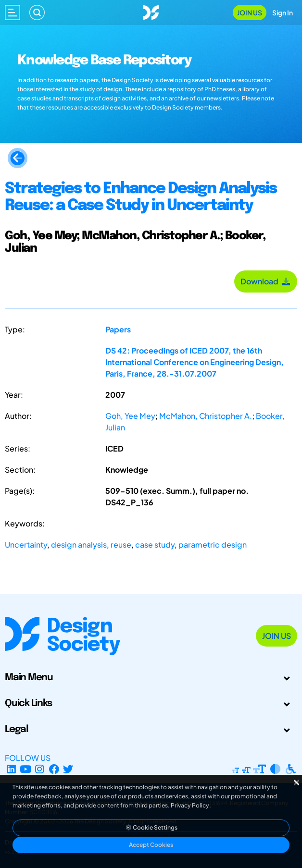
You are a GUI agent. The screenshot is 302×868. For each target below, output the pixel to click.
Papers (118, 329)
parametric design (213, 544)
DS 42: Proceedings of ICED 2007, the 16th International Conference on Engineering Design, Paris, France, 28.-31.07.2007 (195, 362)
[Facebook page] (54, 769)
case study (155, 544)
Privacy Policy (190, 805)
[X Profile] (69, 769)
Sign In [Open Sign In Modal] (283, 12)
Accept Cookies (151, 845)
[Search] (37, 12)
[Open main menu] (13, 12)
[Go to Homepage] (151, 11)
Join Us (250, 12)
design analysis (79, 544)
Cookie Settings (151, 827)
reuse (121, 544)
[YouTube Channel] (26, 769)
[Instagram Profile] (40, 769)
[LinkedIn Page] (11, 769)
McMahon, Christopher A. (206, 416)
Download (266, 281)
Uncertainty (26, 544)
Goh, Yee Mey (130, 416)
